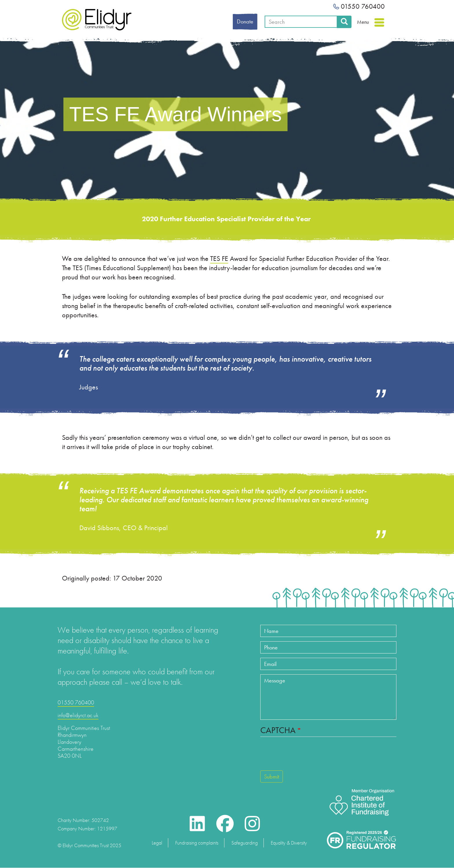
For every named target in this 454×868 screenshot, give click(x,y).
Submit (272, 777)
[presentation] (304, 756)
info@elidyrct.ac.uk (78, 715)
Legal (157, 843)
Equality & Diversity (289, 843)
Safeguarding (245, 843)
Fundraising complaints (197, 843)
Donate (245, 21)
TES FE (219, 258)
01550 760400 (359, 6)
